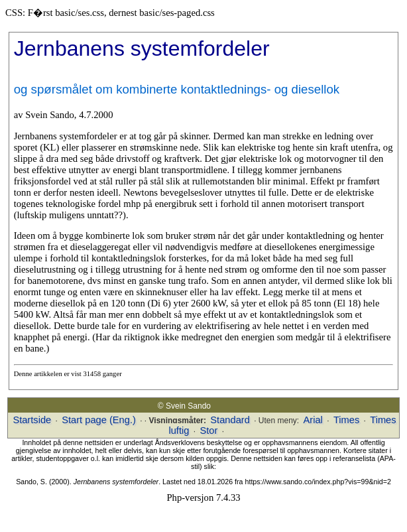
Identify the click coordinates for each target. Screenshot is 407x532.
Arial (313, 420)
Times (346, 420)
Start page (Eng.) (99, 420)
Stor (208, 431)
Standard (230, 420)
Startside (32, 420)
